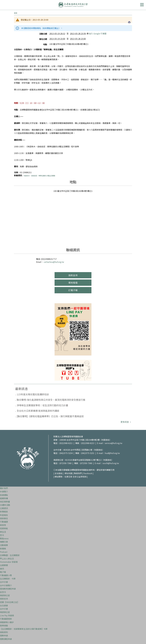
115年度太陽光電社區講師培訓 (33, 394)
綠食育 (3, 525)
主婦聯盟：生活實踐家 (10, 555)
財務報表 (4, 512)
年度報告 (4, 515)
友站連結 (58, 473)
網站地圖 (68, 473)
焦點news (4, 538)
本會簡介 (4, 491)
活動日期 (43, 34)
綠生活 (3, 532)
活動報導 (4, 545)
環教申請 (4, 636)
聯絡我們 (78, 473)
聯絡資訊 (73, 250)
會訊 (2, 569)
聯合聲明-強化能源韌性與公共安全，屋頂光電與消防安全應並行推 (51, 400)
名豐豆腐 (68, 477)
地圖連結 (105, 440)
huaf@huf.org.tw (112, 453)
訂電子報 (73, 290)
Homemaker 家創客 (9, 562)
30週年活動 (5, 505)
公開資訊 (4, 508)
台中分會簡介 (6, 585)
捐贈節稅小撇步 (7, 622)
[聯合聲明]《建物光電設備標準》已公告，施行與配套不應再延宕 (50, 416)
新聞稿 (3, 549)
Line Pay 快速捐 (7, 615)
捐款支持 (73, 275)
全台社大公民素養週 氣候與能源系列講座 (38, 411)
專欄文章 (4, 542)
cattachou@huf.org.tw (54, 262)
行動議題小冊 (6, 575)
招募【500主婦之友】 (10, 602)
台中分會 (4, 582)
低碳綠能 (4, 528)
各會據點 (4, 495)
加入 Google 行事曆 (97, 34)
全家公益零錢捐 (80, 477)
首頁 (16, 13)
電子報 (3, 572)
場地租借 (73, 283)
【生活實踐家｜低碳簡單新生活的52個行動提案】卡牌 (24, 629)
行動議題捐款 (6, 619)
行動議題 (4, 522)
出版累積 (4, 565)
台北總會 (4, 605)
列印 (129, 22)
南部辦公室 (5, 595)
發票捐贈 (4, 626)
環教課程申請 (6, 639)
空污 (2, 535)
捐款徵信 (4, 518)
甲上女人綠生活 (7, 559)
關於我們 (4, 488)
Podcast (4, 552)
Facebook (88, 473)
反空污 (3, 592)
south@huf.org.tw (111, 463)
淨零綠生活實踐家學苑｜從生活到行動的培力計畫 (42, 405)
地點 (45, 44)
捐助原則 (4, 632)
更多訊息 (125, 422)
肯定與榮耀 (5, 502)
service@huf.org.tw (114, 443)
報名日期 (43, 39)
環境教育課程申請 (8, 589)
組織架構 (4, 498)
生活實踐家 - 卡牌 (8, 579)
